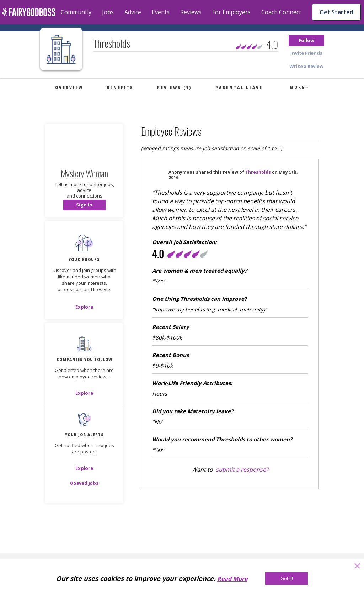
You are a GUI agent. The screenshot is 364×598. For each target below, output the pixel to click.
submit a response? (242, 470)
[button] (306, 40)
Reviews (191, 12)
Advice (133, 12)
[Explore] (84, 307)
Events (161, 12)
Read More (232, 579)
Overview (69, 88)
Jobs (108, 12)
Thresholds (258, 172)
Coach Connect (281, 12)
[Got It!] (287, 579)
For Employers (231, 12)
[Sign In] (84, 205)
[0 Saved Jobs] (84, 483)
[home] (29, 12)
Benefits (120, 88)
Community (76, 12)
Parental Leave (239, 88)
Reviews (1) (174, 88)
